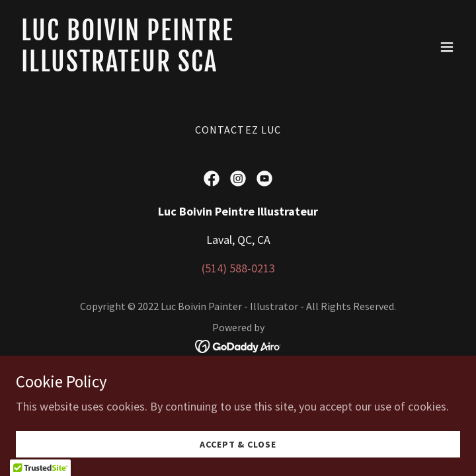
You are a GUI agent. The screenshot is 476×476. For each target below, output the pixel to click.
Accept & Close (238, 444)
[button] (447, 47)
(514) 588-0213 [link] (238, 268)
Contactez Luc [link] (238, 130)
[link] (171, 67)
